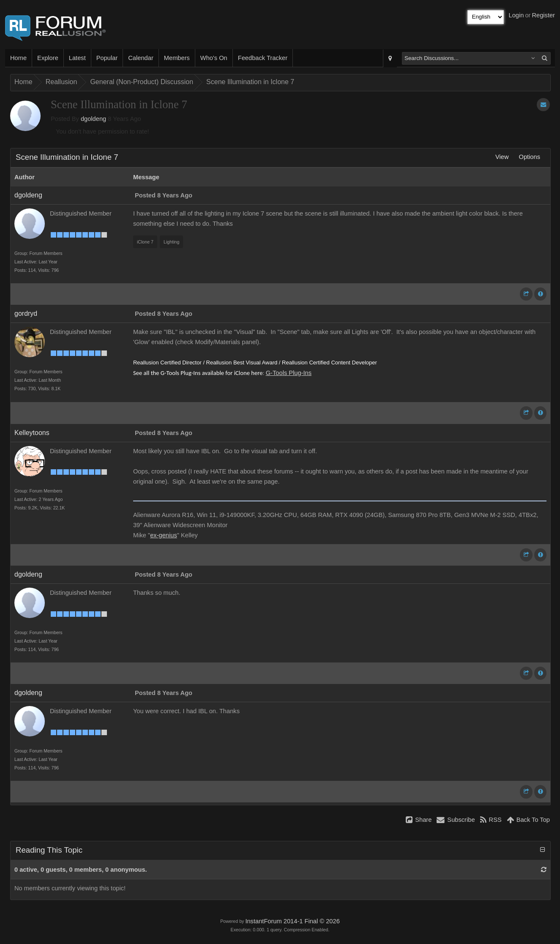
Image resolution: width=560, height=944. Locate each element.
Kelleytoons (32, 433)
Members (177, 58)
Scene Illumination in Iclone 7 (250, 82)
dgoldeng (93, 119)
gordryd (26, 313)
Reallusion (61, 82)
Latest (77, 58)
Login (516, 15)
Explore (48, 58)
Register (543, 15)
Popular (107, 58)
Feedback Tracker (263, 58)
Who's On (214, 58)
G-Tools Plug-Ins (289, 373)
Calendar (141, 58)
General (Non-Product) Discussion (142, 82)
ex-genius (164, 535)
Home (18, 58)
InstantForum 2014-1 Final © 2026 (292, 921)
